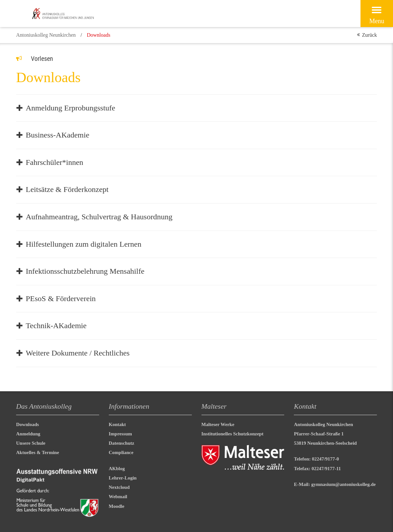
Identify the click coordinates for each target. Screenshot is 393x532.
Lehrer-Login (123, 478)
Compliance (121, 452)
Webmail (118, 497)
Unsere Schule (31, 443)
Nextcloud (119, 487)
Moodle (117, 506)
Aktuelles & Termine (37, 452)
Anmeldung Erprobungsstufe (70, 108)
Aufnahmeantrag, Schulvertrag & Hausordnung (99, 217)
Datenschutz (122, 443)
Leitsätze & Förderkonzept (67, 189)
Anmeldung (28, 434)
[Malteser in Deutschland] (73, 14)
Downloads (28, 424)
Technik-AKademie (56, 326)
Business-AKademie (57, 135)
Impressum (120, 434)
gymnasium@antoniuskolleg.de (343, 484)
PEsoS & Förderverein (61, 299)
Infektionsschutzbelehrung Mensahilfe (85, 271)
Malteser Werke (218, 424)
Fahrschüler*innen (55, 162)
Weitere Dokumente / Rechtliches (78, 353)
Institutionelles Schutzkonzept (233, 434)
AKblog (117, 469)
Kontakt (117, 424)
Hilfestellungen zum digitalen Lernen (84, 244)
